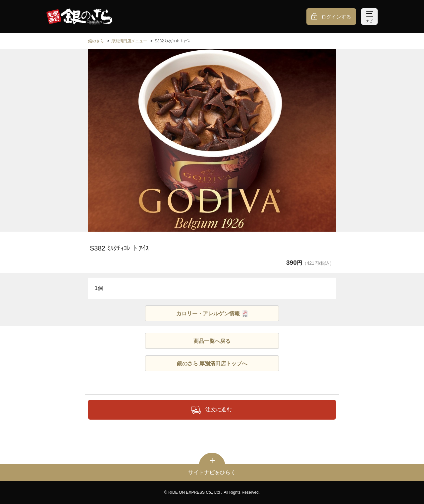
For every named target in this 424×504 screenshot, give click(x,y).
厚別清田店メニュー (129, 41)
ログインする (336, 17)
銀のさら (96, 41)
